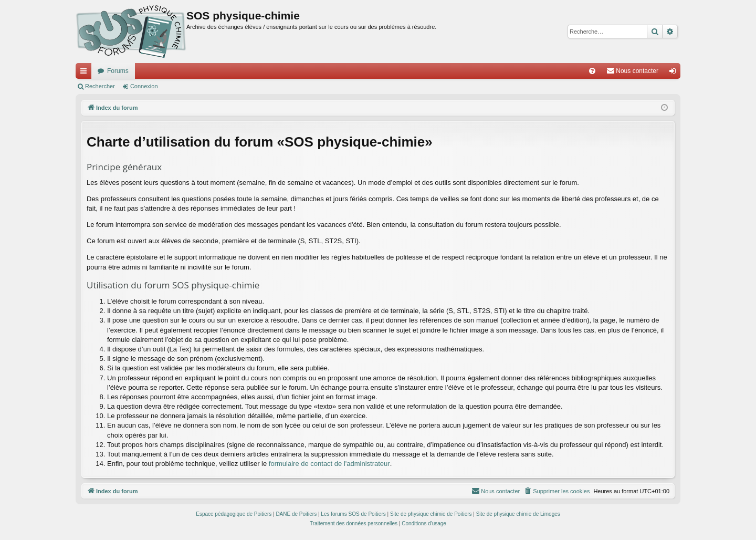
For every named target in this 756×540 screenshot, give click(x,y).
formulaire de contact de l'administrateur (329, 464)
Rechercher (100, 86)
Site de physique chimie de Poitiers (431, 514)
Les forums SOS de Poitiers (353, 514)
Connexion (144, 86)
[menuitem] (592, 71)
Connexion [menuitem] (675, 73)
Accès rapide (86, 73)
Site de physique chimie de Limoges (518, 514)
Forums (118, 71)
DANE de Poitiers (296, 514)
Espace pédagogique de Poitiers (234, 514)
